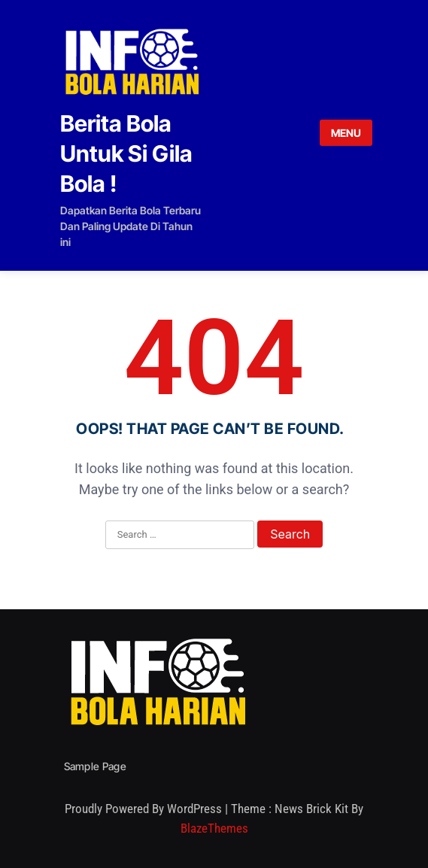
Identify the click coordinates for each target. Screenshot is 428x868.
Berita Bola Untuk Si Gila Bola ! (126, 153)
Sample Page (95, 766)
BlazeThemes (214, 828)
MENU (346, 133)
